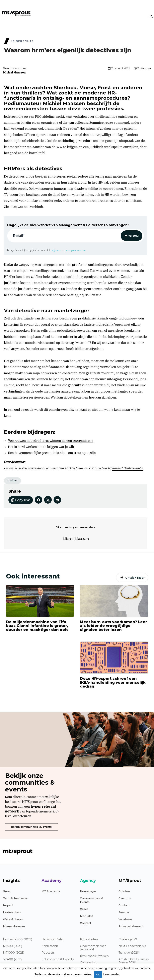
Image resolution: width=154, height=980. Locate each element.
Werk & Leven (13, 919)
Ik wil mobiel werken (94, 956)
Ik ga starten (89, 939)
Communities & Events (92, 900)
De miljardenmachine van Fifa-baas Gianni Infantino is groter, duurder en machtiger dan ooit (37, 626)
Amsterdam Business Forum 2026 (134, 961)
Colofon (124, 891)
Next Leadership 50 (132, 946)
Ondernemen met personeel (93, 948)
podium (13, 480)
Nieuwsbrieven (14, 926)
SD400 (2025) (13, 959)
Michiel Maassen (14, 72)
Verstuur (134, 236)
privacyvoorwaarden (75, 250)
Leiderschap (12, 912)
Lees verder (111, 974)
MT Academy (51, 891)
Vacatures (126, 919)
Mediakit (87, 916)
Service (124, 912)
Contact (86, 923)
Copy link (21, 500)
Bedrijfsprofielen (53, 939)
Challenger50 (128, 939)
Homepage (88, 891)
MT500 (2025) (13, 946)
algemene (56, 250)
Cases (84, 909)
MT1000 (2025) (14, 953)
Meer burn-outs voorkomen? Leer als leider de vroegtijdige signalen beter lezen (113, 626)
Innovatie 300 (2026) (18, 939)
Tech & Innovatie (15, 898)
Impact (8, 905)
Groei (7, 891)
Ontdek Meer (135, 578)
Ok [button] (98, 974)
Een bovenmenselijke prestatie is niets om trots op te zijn (52, 453)
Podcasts (48, 953)
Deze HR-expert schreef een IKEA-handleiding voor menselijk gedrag (113, 683)
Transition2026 (129, 953)
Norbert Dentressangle (128, 468)
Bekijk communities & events (31, 827)
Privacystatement (131, 926)
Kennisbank (50, 946)
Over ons (125, 898)
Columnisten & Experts (58, 959)
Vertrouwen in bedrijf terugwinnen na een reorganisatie (51, 441)
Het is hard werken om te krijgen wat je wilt (41, 447)
